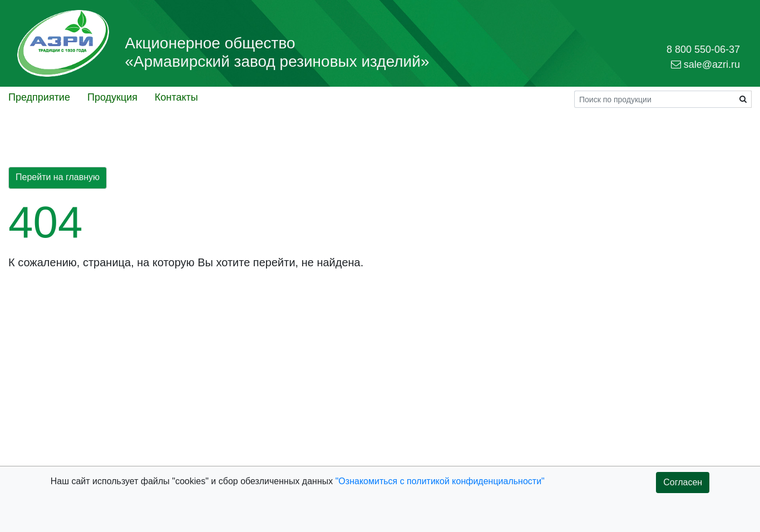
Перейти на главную (58, 177)
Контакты (176, 97)
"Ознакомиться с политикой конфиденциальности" (440, 481)
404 (45, 222)
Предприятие (39, 97)
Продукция (112, 97)
